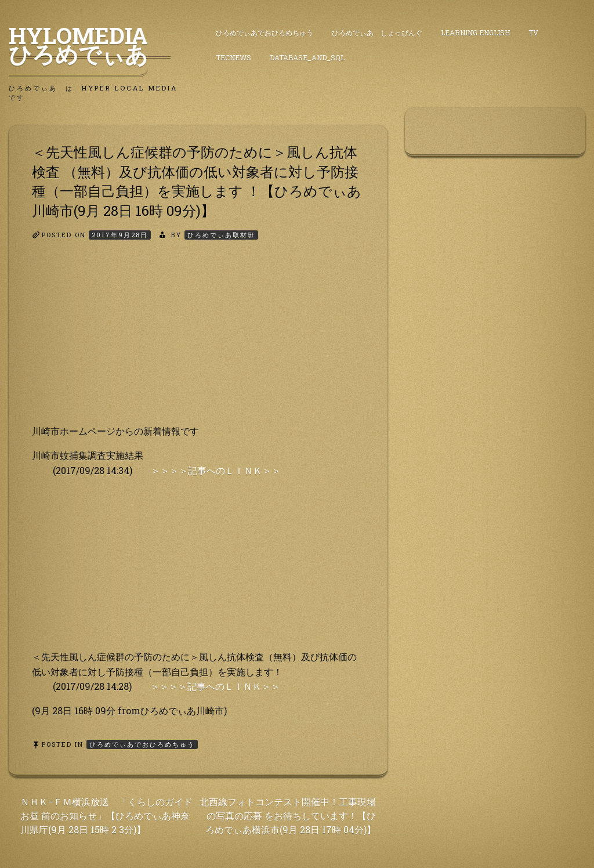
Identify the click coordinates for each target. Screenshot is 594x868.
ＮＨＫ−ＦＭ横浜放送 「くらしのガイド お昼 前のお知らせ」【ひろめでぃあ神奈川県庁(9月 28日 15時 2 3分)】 (106, 815)
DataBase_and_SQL (307, 57)
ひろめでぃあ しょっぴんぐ (377, 32)
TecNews (233, 57)
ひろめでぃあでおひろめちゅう (265, 32)
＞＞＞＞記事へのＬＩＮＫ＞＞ (216, 470)
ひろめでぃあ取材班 (221, 235)
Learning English (475, 32)
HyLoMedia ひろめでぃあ (90, 45)
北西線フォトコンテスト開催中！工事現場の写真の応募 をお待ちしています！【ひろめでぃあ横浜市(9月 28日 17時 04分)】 (288, 815)
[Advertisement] (198, 342)
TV (533, 32)
